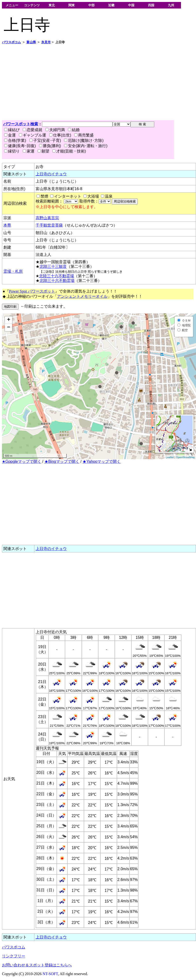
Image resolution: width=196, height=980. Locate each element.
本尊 (7, 225)
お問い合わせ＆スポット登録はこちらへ (37, 965)
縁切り (12, 151)
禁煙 (44, 196)
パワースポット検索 (21, 124)
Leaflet (170, 457)
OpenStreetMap (185, 457)
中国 (131, 5)
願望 (43, 151)
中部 (91, 5)
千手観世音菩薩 (49, 225)
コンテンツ (32, 5)
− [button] (9, 328)
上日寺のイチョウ (51, 174)
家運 (29, 151)
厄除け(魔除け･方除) (84, 140)
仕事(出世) (60, 135)
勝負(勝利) (50, 146)
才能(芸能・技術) (69, 151)
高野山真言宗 (47, 218)
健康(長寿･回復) (20, 146)
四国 (151, 5)
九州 (171, 5)
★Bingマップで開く (62, 461)
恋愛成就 (33, 130)
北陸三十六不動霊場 (57, 276)
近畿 (111, 5)
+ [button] (9, 320)
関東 (72, 5)
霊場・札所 (13, 271)
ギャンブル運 (33, 135)
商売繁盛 (84, 135)
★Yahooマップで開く (102, 461)
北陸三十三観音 (53, 266)
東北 (52, 5)
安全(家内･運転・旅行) (86, 146)
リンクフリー (14, 956)
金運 (10, 135)
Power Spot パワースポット (32, 291)
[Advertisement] (78, 82)
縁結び (12, 130)
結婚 (74, 130)
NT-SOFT (50, 974)
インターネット (68, 196)
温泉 (109, 196)
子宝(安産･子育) (45, 140)
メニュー (12, 5)
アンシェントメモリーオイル (82, 296)
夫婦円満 (55, 130)
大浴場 (93, 196)
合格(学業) (15, 140)
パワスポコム (14, 947)
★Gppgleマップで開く (22, 461)
